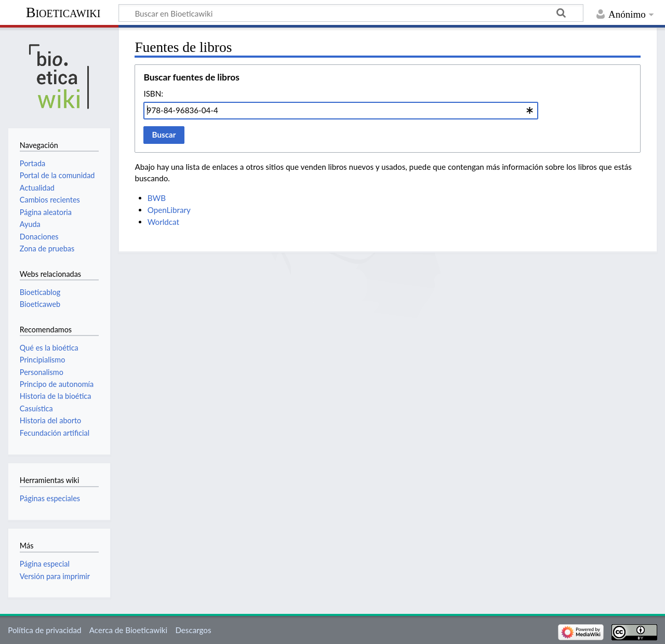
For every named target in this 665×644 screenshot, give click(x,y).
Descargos (193, 630)
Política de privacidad (44, 630)
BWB (157, 198)
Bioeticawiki (63, 12)
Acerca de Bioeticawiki (128, 630)
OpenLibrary (169, 210)
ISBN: (153, 93)
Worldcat (163, 222)
